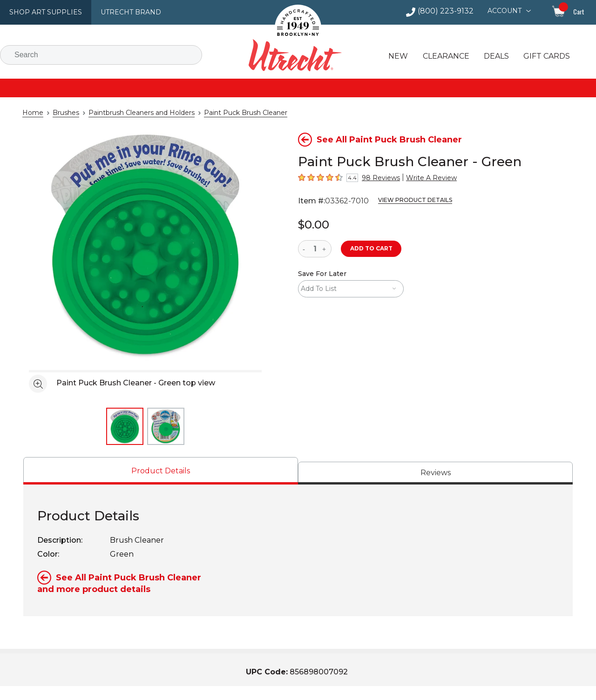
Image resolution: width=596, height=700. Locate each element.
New (397, 56)
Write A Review (422, 178)
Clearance (443, 56)
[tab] (161, 471)
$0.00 (312, 224)
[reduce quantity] (306, 249)
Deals (493, 56)
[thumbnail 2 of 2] (166, 426)
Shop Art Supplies (42, 12)
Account (505, 11)
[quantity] (315, 249)
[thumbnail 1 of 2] (125, 426)
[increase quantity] (325, 249)
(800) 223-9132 (450, 11)
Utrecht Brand (122, 12)
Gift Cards (542, 56)
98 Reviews (378, 178)
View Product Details (404, 200)
